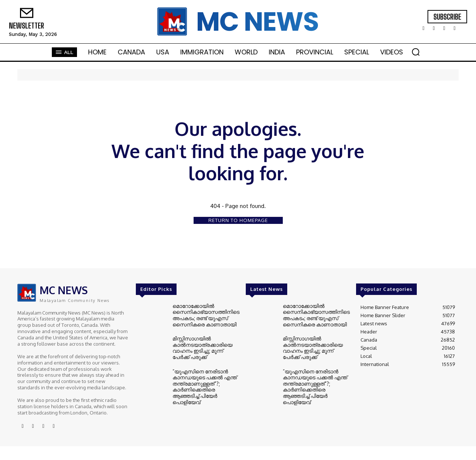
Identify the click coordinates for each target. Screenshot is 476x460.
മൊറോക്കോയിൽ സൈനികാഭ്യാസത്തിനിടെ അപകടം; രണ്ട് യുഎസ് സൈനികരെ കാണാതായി (204, 314)
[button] (416, 52)
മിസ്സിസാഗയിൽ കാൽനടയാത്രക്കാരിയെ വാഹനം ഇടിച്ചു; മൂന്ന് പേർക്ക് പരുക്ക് (205, 347)
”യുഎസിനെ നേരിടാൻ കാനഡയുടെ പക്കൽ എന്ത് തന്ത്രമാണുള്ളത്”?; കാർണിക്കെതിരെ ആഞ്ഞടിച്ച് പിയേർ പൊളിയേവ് (205, 381)
